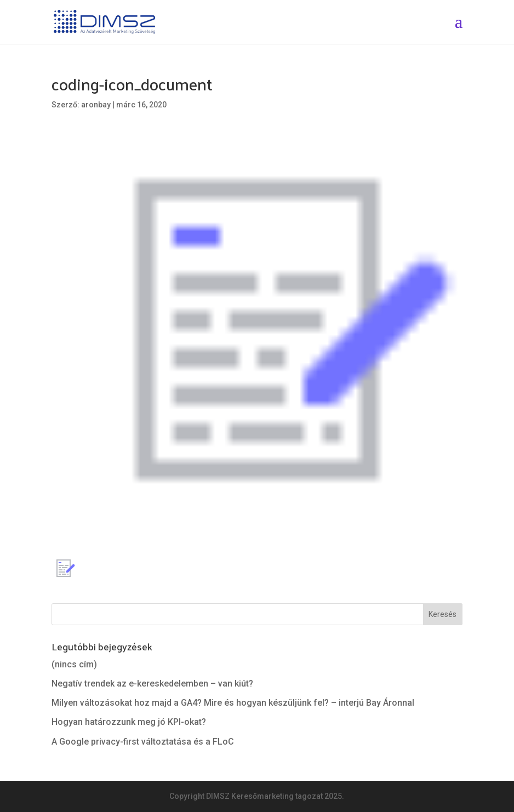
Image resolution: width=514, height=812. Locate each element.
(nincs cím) (74, 664)
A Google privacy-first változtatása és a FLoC (143, 742)
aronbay (96, 105)
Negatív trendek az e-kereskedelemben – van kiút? (152, 684)
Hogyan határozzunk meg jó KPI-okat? (129, 722)
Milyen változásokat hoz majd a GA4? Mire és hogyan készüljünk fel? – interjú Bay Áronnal (233, 703)
